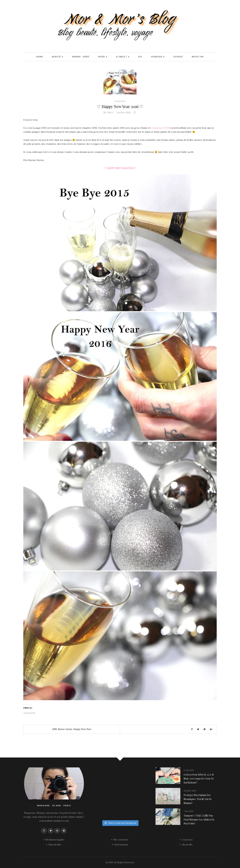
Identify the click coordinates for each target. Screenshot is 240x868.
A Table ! (123, 57)
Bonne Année (65, 729)
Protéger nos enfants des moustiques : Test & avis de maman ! (198, 799)
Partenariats (121, 845)
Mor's (110, 112)
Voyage (178, 57)
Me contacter (121, 840)
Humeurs (158, 57)
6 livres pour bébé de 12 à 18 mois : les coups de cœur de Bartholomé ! (199, 779)
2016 (55, 729)
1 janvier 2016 (123, 112)
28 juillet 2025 (190, 791)
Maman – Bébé (81, 57)
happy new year (82, 729)
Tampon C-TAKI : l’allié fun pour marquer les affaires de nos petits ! (199, 820)
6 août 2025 (189, 770)
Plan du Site (55, 845)
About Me (198, 57)
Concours (187, 840)
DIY (140, 57)
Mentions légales (55, 840)
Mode (103, 57)
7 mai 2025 (188, 811)
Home (40, 57)
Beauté (58, 57)
